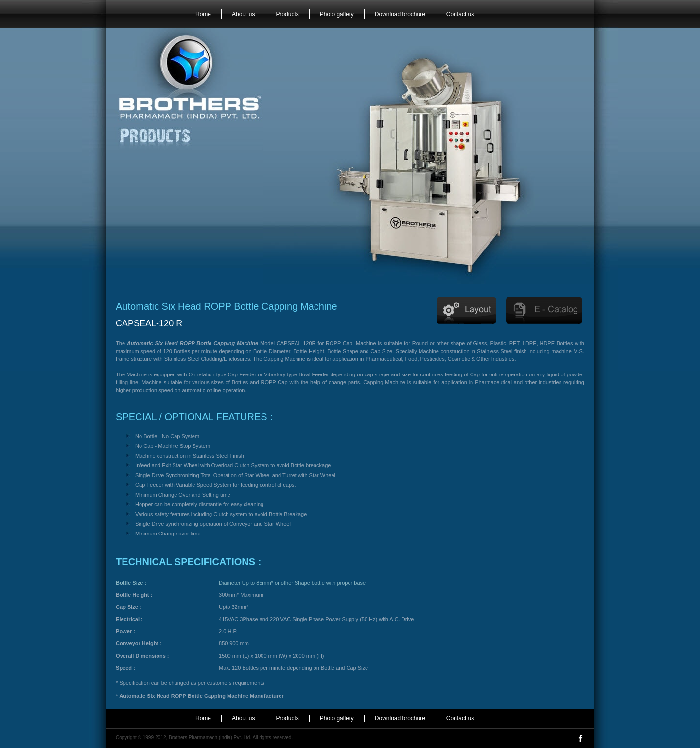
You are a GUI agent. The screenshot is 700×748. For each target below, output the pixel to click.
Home (203, 14)
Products (287, 14)
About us (243, 14)
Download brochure (400, 14)
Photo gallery (337, 14)
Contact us (460, 14)
